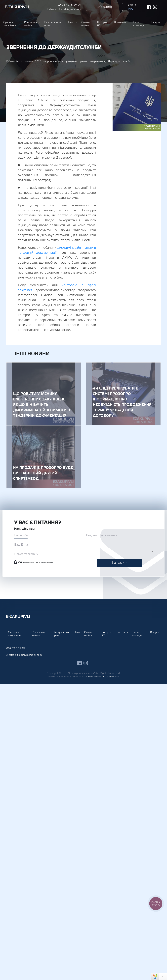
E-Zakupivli (13, 61)
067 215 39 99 (71, 5)
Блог (71, 22)
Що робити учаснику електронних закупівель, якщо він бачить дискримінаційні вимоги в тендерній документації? (44, 394)
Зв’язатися (104, 7)
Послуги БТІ (102, 24)
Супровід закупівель (10, 24)
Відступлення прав (53, 24)
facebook (149, 7)
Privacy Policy (93, 676)
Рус (130, 9)
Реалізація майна (30, 24)
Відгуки (156, 22)
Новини (28, 61)
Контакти (120, 22)
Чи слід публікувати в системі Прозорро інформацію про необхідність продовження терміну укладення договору (123, 394)
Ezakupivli (17, 7)
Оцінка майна (85, 24)
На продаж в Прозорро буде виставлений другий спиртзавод (44, 457)
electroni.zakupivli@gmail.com (63, 9)
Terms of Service (108, 676)
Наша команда (139, 24)
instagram (155, 7)
